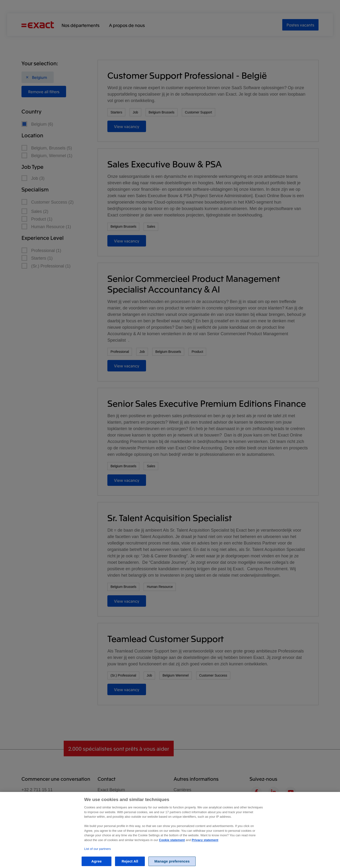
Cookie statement (172, 845)
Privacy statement (205, 845)
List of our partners (98, 853)
